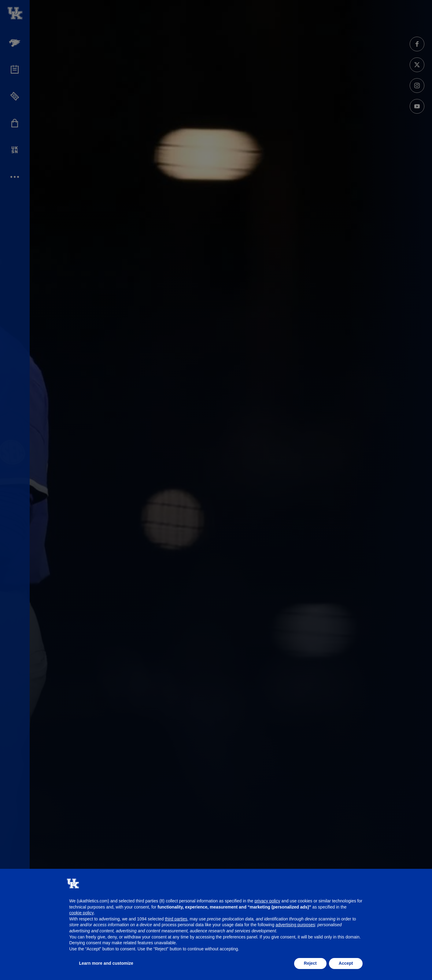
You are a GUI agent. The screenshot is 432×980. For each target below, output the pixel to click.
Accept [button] (346, 963)
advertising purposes (295, 925)
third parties (176, 919)
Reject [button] (310, 963)
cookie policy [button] (82, 913)
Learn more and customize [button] (106, 963)
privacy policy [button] (267, 901)
